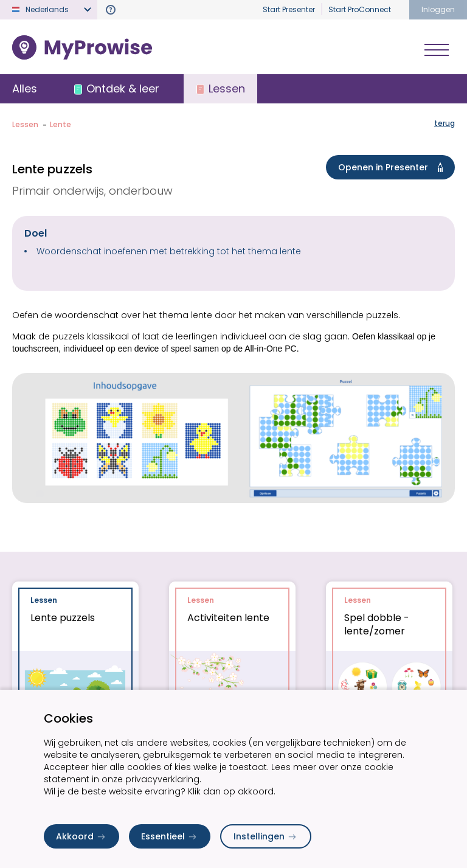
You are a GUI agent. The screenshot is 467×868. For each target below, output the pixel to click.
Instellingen (266, 836)
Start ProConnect (360, 9)
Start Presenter (289, 9)
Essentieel (170, 836)
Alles (25, 89)
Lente (61, 124)
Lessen (25, 124)
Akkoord (81, 836)
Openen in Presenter (393, 167)
